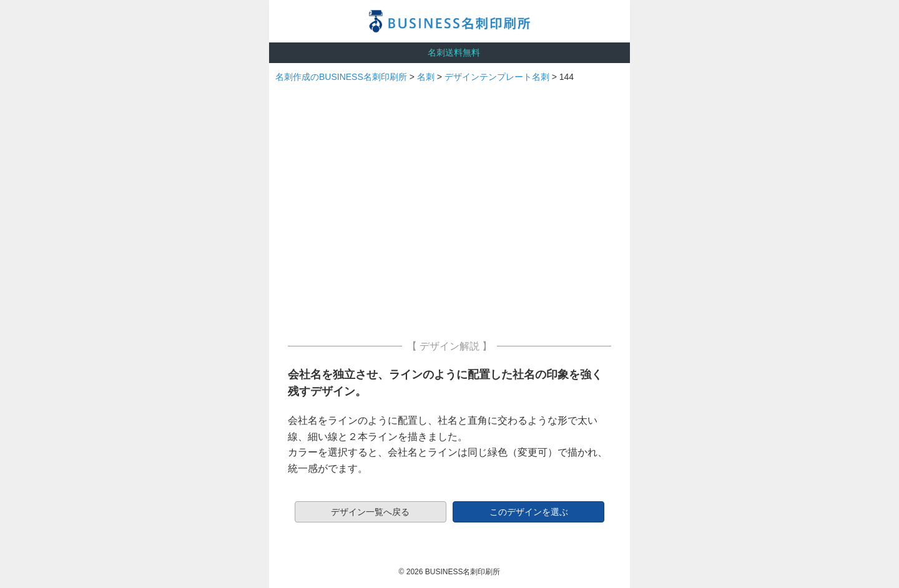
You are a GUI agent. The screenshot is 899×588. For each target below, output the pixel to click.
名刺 (426, 77)
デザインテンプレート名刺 (497, 77)
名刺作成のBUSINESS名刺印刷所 (341, 77)
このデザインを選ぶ (529, 512)
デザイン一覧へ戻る (370, 512)
